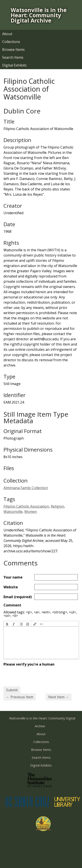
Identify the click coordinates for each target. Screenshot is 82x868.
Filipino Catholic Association (26, 506)
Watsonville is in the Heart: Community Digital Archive (39, 15)
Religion (57, 506)
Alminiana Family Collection (26, 488)
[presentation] (7, 624)
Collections (11, 42)
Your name (13, 577)
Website (11, 587)
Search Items (13, 57)
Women (31, 512)
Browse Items (13, 50)
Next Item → (59, 697)
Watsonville (13, 512)
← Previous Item (20, 697)
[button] (7, 624)
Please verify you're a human (29, 664)
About (7, 34)
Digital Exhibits (14, 65)
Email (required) (18, 597)
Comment (12, 605)
